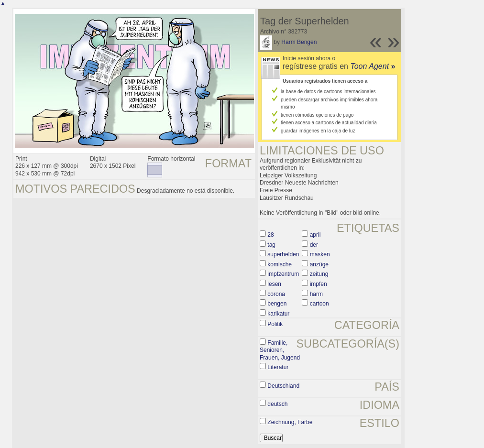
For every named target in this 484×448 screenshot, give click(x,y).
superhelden (283, 254)
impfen (319, 284)
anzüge (319, 264)
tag (271, 245)
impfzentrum (283, 274)
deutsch (277, 404)
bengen (277, 304)
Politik (275, 324)
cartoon (319, 304)
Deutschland (283, 386)
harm (316, 294)
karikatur (278, 314)
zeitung (319, 274)
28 (270, 235)
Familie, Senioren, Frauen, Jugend (280, 350)
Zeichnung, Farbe (290, 422)
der (314, 245)
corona (276, 294)
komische (280, 264)
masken (320, 254)
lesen (274, 284)
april (315, 235)
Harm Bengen (299, 42)
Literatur (278, 367)
